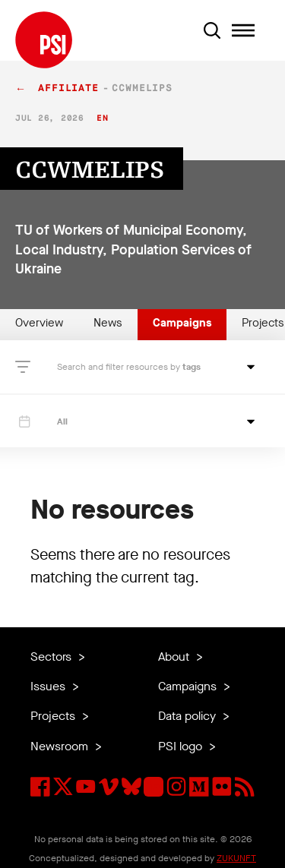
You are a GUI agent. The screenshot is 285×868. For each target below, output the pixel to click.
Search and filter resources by (120, 367)
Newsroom (61, 746)
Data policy (188, 716)
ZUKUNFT (236, 858)
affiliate (68, 88)
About (175, 657)
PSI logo (182, 746)
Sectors (52, 657)
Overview (39, 323)
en (102, 118)
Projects (54, 716)
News (108, 323)
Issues (49, 686)
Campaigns (182, 323)
